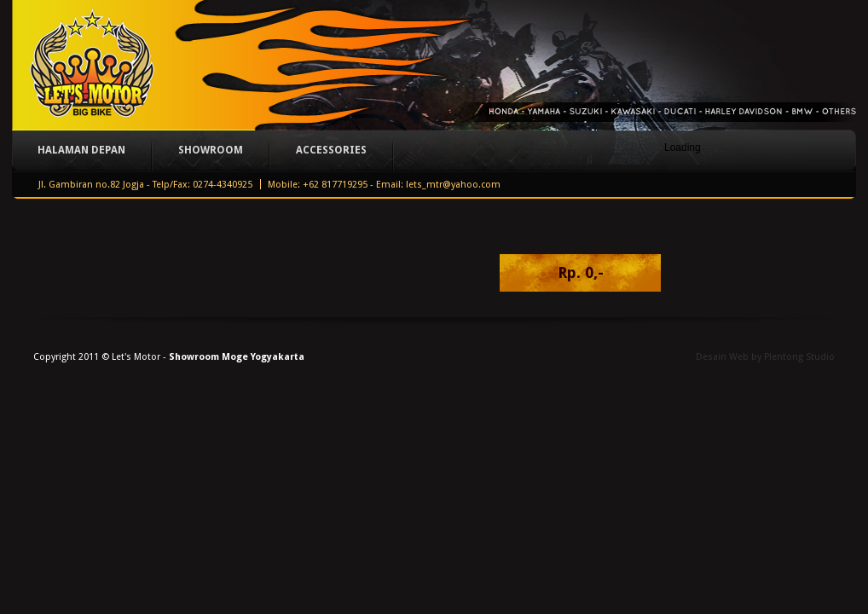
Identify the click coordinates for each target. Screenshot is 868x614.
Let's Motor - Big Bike (91, 65)
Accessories (331, 150)
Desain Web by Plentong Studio (765, 357)
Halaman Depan (81, 150)
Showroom (211, 150)
